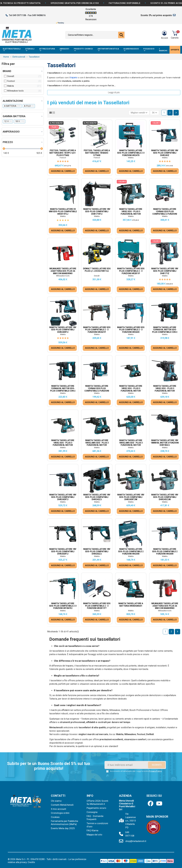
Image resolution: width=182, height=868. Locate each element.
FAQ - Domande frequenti (95, 818)
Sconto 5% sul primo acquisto (156, 15)
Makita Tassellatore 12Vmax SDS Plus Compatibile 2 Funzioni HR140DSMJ (165, 213)
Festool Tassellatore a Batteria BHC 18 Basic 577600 (97, 153)
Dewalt (97, 276)
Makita (131, 158)
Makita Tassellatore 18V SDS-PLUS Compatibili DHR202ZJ (97, 551)
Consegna (92, 812)
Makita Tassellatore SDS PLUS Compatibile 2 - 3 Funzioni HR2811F (131, 271)
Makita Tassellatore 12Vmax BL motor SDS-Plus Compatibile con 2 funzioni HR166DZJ (63, 390)
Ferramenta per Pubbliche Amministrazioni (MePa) (64, 823)
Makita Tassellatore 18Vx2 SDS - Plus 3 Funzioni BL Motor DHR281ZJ (63, 444)
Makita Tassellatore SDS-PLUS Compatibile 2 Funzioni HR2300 (131, 551)
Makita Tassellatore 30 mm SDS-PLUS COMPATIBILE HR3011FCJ (63, 211)
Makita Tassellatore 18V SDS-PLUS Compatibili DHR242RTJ (63, 497)
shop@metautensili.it (136, 841)
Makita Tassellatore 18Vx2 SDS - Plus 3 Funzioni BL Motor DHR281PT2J (165, 390)
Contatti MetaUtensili (62, 805)
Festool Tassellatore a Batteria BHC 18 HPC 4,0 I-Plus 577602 (63, 153)
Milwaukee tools (63, 276)
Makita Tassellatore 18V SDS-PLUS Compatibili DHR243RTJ (63, 330)
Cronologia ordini (60, 813)
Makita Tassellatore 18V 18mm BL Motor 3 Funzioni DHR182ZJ (165, 443)
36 (155, 113)
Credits (31, 862)
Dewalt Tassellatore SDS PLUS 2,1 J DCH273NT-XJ (97, 270)
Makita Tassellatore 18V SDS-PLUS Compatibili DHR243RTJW (131, 497)
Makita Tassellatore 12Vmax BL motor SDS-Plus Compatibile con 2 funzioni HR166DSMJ (165, 331)
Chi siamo (56, 801)
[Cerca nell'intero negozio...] (121, 35)
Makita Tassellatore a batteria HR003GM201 (131, 605)
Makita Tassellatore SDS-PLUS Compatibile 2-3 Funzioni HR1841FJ (63, 606)
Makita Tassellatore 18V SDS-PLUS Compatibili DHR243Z (165, 153)
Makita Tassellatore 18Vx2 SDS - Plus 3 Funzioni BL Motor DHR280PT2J (131, 390)
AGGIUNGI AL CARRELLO (63, 171)
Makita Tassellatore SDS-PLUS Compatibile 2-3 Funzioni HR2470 (131, 153)
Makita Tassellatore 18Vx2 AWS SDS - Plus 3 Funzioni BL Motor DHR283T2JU (97, 444)
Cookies (55, 817)
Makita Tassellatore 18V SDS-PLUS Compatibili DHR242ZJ (97, 497)
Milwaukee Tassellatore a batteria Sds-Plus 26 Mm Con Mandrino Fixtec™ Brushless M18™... (63, 272)
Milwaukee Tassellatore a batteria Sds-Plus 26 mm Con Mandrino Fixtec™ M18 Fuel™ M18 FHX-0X (165, 608)
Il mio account (59, 809)
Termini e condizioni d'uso (97, 825)
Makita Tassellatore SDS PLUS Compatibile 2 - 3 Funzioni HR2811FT (97, 606)
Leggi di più (114, 92)
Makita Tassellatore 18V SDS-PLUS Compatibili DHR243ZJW (165, 497)
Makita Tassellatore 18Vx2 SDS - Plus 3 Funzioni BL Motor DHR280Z (131, 213)
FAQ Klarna (92, 830)
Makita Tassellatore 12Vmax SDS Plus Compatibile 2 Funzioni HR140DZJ (97, 390)
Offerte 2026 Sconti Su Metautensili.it (97, 802)
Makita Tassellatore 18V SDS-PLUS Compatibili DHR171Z (165, 271)
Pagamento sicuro (96, 808)
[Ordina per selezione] (139, 113)
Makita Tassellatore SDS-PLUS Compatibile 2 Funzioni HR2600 (165, 551)
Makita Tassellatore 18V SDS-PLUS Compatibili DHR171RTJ (97, 211)
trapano (74, 77)
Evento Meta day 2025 (63, 828)
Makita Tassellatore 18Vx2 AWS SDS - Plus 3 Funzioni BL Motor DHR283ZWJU (131, 444)
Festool (63, 158)
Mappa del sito (94, 835)
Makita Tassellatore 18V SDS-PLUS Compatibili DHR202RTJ (63, 551)
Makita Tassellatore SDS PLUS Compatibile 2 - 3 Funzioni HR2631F (97, 330)
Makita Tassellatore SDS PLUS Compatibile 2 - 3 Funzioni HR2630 (131, 330)
